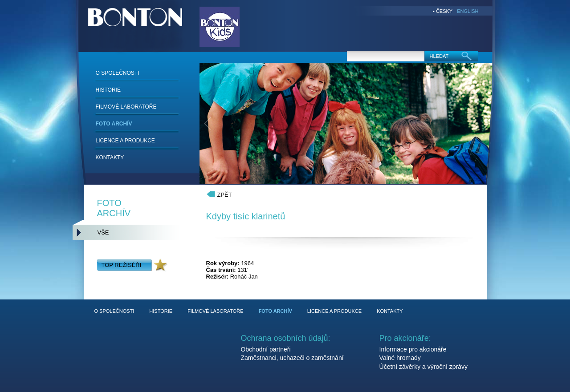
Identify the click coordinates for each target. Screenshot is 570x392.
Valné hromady (400, 358)
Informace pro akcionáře (413, 349)
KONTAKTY (110, 158)
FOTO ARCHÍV (114, 124)
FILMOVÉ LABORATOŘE (126, 107)
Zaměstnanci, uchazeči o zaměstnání (292, 358)
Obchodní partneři (265, 349)
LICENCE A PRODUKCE (125, 141)
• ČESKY (443, 11)
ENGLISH (468, 11)
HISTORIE (108, 90)
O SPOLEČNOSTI (118, 73)
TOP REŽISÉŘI (122, 265)
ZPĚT (225, 195)
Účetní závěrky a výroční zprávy (423, 367)
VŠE (103, 232)
